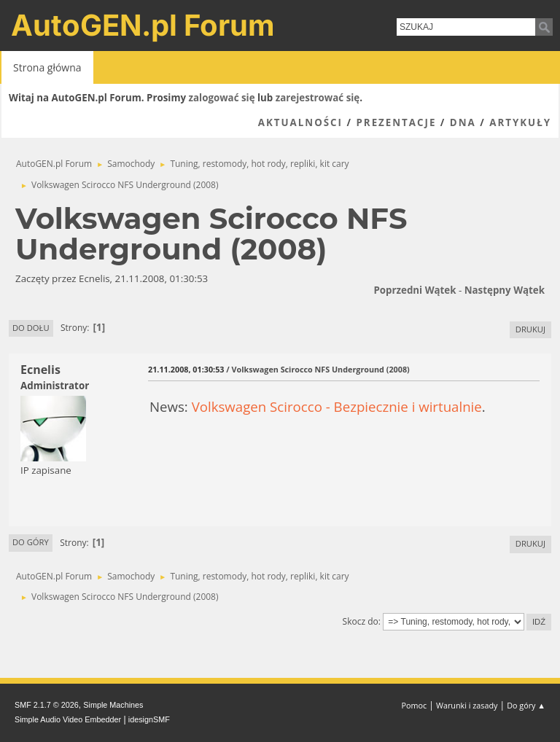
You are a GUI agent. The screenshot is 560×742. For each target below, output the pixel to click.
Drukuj (530, 329)
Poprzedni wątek (415, 290)
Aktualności (300, 122)
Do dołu (31, 328)
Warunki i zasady (467, 705)
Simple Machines (113, 705)
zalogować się (222, 98)
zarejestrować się (318, 98)
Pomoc (415, 705)
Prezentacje (396, 122)
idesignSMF (149, 719)
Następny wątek (505, 290)
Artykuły (520, 122)
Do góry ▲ (526, 705)
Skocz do (361, 621)
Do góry (31, 542)
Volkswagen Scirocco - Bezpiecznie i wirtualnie (337, 406)
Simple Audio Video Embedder (68, 719)
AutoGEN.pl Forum (143, 25)
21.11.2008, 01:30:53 (186, 369)
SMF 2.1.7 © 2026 (47, 705)
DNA (463, 122)
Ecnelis (40, 370)
